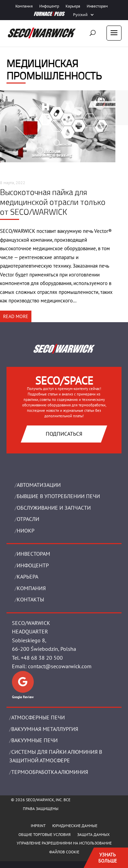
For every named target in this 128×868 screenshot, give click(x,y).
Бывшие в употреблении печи (58, 496)
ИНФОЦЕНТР (33, 565)
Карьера (73, 6)
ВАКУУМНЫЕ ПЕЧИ (34, 740)
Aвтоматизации (39, 485)
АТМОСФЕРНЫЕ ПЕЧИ (38, 717)
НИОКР (26, 530)
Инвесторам (97, 6)
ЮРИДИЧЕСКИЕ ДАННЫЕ (75, 826)
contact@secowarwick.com (60, 666)
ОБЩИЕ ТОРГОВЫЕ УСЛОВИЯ (45, 834)
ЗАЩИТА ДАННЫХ (93, 834)
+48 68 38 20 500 (42, 658)
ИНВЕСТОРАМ (33, 554)
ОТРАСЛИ (28, 519)
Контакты (30, 599)
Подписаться (64, 434)
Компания (24, 6)
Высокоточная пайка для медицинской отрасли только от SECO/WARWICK (53, 202)
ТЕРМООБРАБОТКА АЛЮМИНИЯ (50, 772)
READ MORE (16, 316)
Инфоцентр (49, 6)
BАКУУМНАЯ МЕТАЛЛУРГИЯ (45, 729)
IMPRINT (38, 826)
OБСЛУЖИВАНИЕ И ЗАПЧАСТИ (54, 508)
